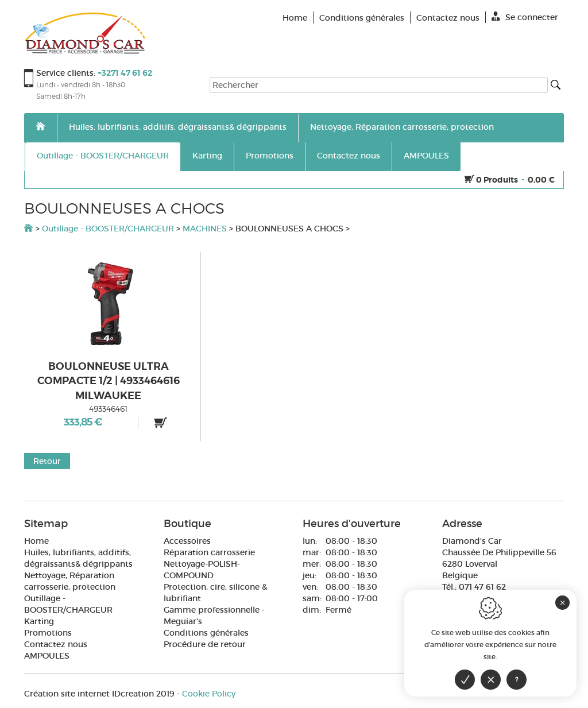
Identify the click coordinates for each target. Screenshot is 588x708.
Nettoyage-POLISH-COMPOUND (202, 570)
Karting (207, 156)
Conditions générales (206, 633)
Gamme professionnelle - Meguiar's (214, 616)
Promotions (270, 156)
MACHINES (205, 229)
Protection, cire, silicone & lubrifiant (215, 593)
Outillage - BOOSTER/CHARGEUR (103, 156)
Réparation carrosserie (209, 552)
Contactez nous (349, 156)
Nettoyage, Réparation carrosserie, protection (402, 127)
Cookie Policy (209, 694)
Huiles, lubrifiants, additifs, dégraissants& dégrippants (178, 127)
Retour (47, 461)
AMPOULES (426, 156)
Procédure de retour (205, 644)
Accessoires (187, 541)
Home (36, 541)
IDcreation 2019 (99, 694)
